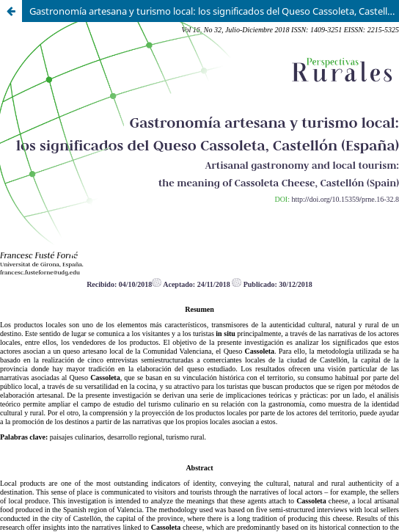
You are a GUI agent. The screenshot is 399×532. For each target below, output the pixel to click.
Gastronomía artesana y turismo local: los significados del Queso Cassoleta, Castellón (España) (214, 11)
